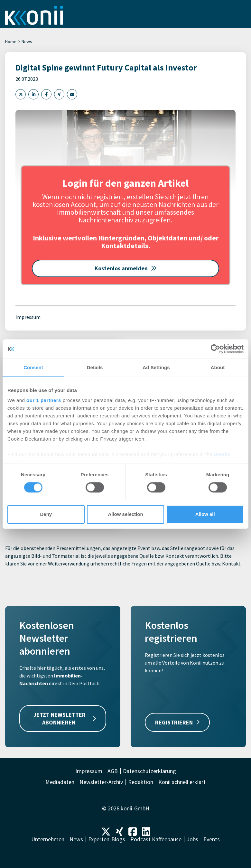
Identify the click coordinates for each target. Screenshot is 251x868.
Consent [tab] (33, 367)
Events (212, 839)
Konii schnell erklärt (182, 782)
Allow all (205, 514)
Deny (46, 514)
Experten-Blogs (107, 839)
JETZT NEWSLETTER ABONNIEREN (65, 718)
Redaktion (141, 782)
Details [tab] (95, 367)
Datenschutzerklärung (149, 771)
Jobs (192, 839)
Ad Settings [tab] (156, 367)
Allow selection (125, 514)
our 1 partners (44, 400)
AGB (113, 771)
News (27, 42)
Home (11, 42)
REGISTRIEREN (177, 722)
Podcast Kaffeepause (156, 839)
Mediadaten (60, 782)
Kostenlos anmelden (126, 268)
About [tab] (218, 367)
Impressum (28, 317)
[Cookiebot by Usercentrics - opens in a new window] (215, 349)
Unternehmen (48, 839)
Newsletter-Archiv (101, 782)
